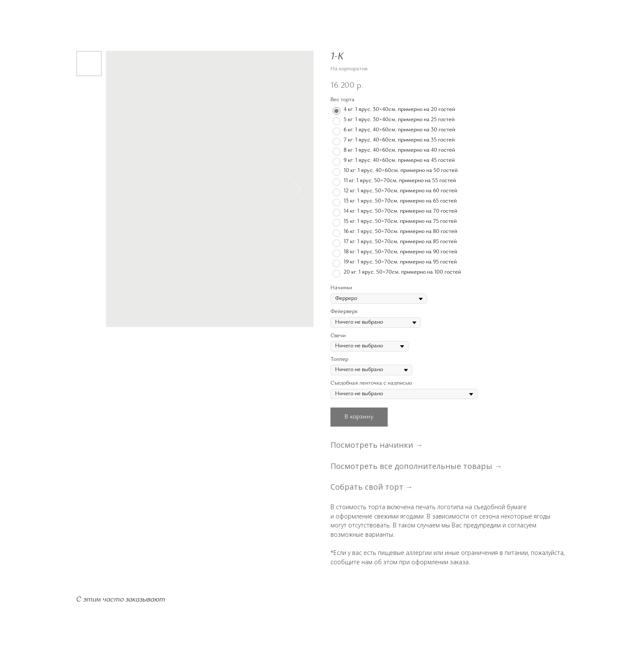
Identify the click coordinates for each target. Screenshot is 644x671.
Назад (23, 12)
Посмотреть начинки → (377, 445)
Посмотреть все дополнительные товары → (416, 466)
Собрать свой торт (367, 487)
